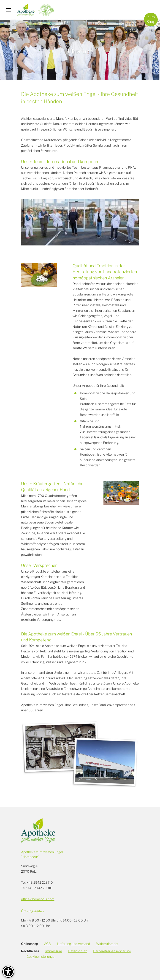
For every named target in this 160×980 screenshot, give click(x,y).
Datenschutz (78, 951)
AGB (47, 944)
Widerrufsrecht (107, 944)
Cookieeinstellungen (41, 956)
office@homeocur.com (38, 899)
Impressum (54, 951)
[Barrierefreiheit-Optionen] (8, 972)
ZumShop (151, 19)
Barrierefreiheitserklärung (112, 951)
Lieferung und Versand (73, 944)
